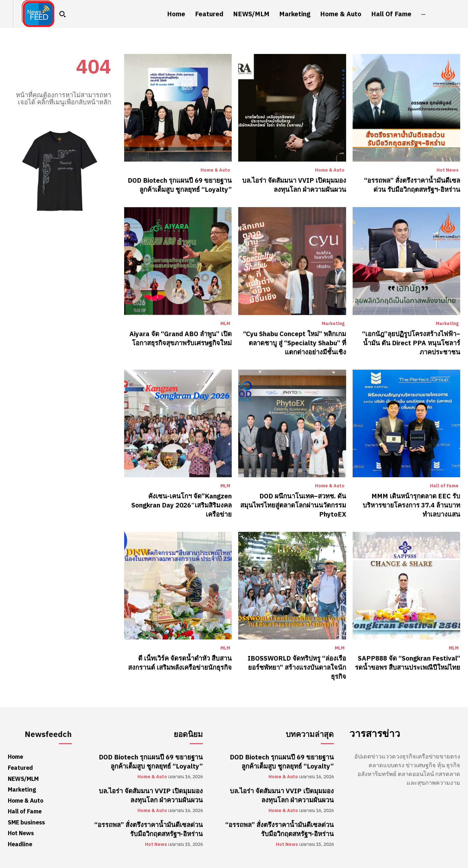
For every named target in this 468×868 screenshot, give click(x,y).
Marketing (333, 324)
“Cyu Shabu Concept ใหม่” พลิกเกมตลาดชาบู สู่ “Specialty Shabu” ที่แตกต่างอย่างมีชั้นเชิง (295, 343)
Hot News (448, 170)
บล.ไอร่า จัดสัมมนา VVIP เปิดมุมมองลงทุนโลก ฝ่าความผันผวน (294, 185)
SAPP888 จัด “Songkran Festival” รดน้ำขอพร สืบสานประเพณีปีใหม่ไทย (408, 663)
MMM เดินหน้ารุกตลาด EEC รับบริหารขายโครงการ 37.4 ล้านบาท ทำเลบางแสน (411, 505)
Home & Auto (215, 170)
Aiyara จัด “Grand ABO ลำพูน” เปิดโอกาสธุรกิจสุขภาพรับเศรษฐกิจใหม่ (181, 338)
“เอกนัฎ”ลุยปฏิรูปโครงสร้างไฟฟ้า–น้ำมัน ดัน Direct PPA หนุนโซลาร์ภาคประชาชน (411, 343)
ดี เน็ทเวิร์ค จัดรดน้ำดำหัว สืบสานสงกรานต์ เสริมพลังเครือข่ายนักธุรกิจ (180, 663)
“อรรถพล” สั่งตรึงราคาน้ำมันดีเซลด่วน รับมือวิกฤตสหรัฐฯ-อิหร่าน (412, 185)
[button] (62, 14)
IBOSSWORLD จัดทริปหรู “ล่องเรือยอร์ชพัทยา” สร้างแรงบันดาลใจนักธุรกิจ (297, 667)
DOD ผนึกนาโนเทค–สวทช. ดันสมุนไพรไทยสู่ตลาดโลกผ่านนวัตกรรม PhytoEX (293, 505)
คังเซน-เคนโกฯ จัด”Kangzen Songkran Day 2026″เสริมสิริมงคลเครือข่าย (182, 505)
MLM (225, 324)
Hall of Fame (444, 486)
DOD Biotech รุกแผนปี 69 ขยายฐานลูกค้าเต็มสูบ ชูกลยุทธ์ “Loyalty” (180, 185)
